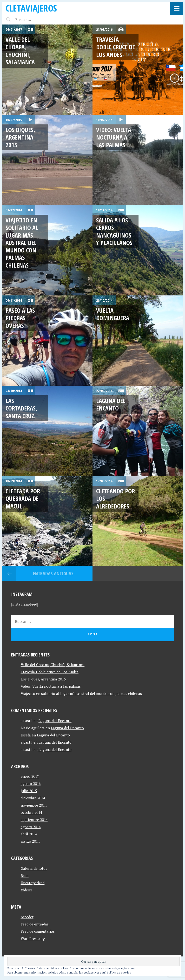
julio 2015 (29, 791)
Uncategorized (33, 883)
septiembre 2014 (34, 820)
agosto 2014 (31, 827)
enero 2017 (30, 776)
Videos (26, 890)
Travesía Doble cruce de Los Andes (116, 47)
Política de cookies (119, 972)
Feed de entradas (35, 924)
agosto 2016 (31, 784)
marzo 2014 (30, 841)
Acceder (27, 917)
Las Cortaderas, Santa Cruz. (21, 408)
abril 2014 (29, 834)
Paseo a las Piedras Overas (20, 318)
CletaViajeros (31, 8)
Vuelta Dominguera (113, 314)
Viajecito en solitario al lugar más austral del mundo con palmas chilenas (22, 243)
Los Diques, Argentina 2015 (20, 137)
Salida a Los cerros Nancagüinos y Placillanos (114, 231)
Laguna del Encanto (111, 404)
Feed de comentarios (38, 931)
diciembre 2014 (33, 798)
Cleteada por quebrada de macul (23, 499)
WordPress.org (33, 938)
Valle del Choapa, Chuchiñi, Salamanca (20, 51)
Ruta (25, 876)
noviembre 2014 (34, 805)
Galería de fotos (34, 868)
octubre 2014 (31, 812)
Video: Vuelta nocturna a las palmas (114, 137)
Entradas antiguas (53, 573)
